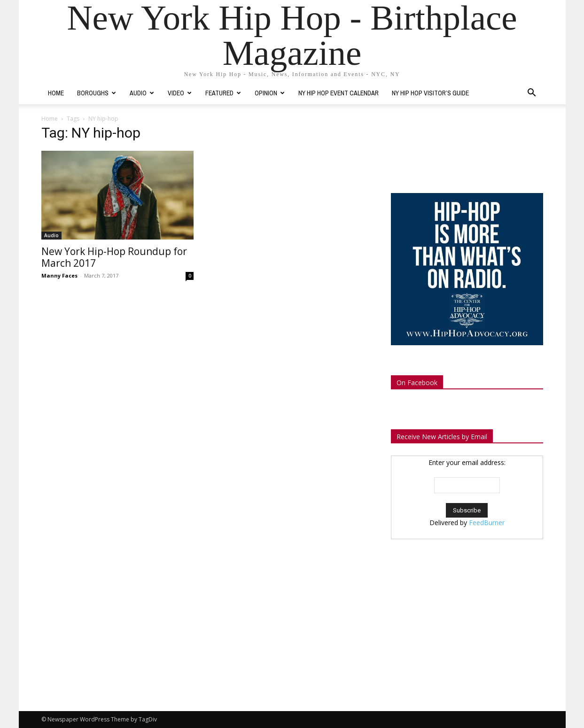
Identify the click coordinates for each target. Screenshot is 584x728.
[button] (532, 94)
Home (56, 93)
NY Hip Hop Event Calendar (339, 93)
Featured (223, 93)
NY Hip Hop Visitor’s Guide (430, 93)
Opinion (270, 93)
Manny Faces (59, 275)
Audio (142, 93)
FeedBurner (487, 523)
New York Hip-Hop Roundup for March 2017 (114, 257)
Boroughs (97, 93)
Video (180, 93)
